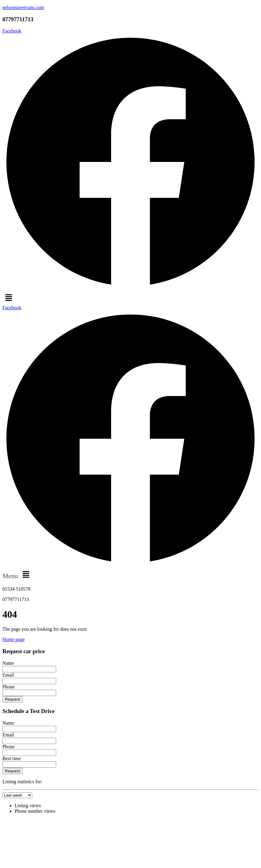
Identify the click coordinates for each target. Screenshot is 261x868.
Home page (14, 639)
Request (12, 699)
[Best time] (29, 765)
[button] (130, 298)
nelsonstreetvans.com (23, 7)
